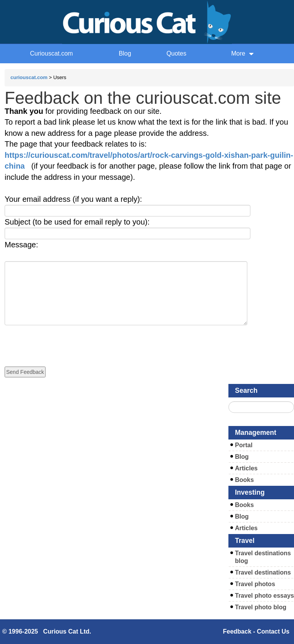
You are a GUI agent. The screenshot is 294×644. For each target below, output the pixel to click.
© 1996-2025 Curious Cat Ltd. (47, 631)
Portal (244, 445)
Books (244, 480)
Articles (246, 468)
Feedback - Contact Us (256, 631)
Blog (125, 53)
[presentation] (63, 340)
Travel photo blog (261, 607)
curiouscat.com (29, 77)
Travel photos (255, 584)
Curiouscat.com (52, 53)
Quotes (176, 53)
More (242, 53)
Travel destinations (263, 572)
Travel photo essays (264, 596)
